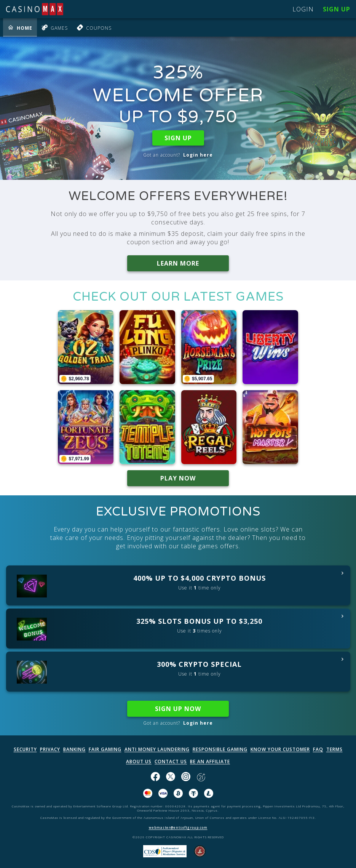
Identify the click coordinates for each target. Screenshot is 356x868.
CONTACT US (171, 762)
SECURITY (25, 749)
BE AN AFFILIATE (210, 762)
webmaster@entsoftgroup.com (178, 827)
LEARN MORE (178, 263)
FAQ (318, 749)
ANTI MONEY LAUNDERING (157, 749)
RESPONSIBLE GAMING (220, 749)
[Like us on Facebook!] (155, 777)
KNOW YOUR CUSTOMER (280, 749)
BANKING (74, 749)
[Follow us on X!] (171, 777)
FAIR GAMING (105, 749)
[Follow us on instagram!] (186, 777)
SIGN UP (178, 138)
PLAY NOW (178, 478)
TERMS (334, 749)
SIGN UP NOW (178, 709)
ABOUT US (139, 762)
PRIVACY (50, 749)
